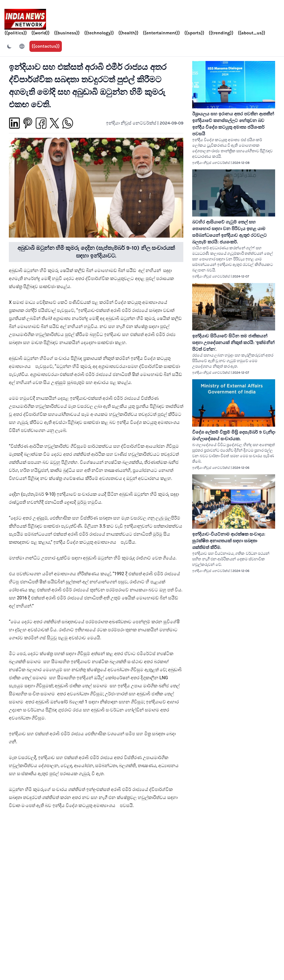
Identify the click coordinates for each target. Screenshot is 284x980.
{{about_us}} (251, 33)
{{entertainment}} (161, 33)
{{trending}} (221, 33)
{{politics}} (16, 33)
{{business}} (67, 33)
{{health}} (128, 33)
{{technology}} (99, 33)
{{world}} (40, 33)
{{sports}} (194, 33)
